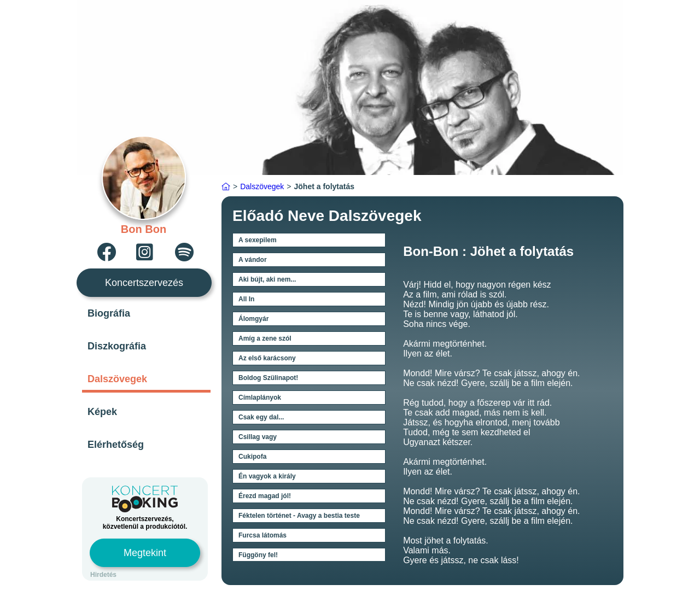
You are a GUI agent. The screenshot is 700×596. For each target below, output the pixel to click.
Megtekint (145, 553)
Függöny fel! (258, 555)
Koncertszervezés (144, 283)
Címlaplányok (260, 398)
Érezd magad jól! (265, 496)
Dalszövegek (117, 379)
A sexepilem (258, 240)
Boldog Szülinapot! (268, 378)
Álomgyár (253, 319)
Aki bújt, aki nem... (267, 279)
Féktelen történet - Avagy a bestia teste (299, 516)
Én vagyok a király (267, 476)
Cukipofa (252, 457)
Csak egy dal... (261, 417)
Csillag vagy (258, 437)
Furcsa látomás (262, 535)
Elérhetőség (116, 445)
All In (246, 299)
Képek (102, 412)
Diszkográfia (117, 346)
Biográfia (109, 313)
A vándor (253, 260)
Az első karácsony (267, 358)
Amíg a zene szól (265, 338)
